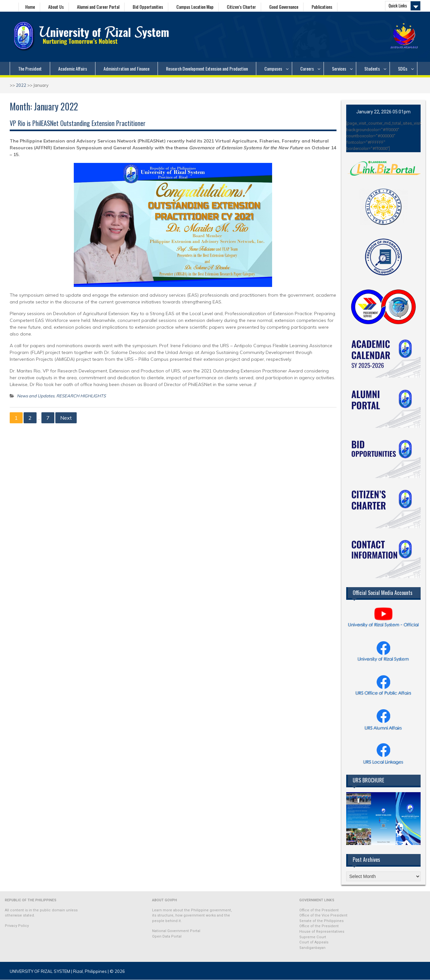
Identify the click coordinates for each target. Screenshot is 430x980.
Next (66, 418)
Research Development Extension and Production (207, 68)
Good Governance (284, 7)
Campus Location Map (195, 7)
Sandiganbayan (312, 948)
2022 (21, 85)
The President (30, 68)
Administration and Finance (127, 68)
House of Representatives (322, 932)
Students (372, 68)
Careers (307, 68)
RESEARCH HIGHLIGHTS (81, 396)
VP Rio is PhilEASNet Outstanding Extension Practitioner (78, 123)
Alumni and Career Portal (98, 7)
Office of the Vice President (323, 915)
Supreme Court (313, 937)
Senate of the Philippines (321, 921)
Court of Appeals (314, 942)
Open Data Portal (167, 936)
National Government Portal (176, 931)
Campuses (273, 68)
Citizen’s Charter (241, 7)
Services (339, 68)
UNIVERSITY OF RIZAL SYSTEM (40, 971)
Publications (322, 7)
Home (30, 7)
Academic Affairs (73, 68)
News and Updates (36, 396)
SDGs (403, 68)
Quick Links (398, 6)
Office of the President (319, 910)
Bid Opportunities (148, 7)
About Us (56, 7)
